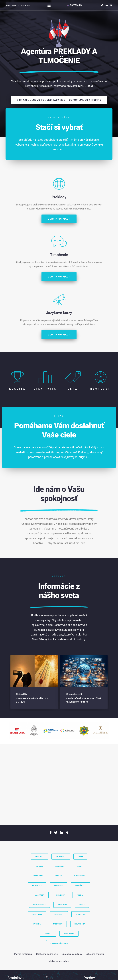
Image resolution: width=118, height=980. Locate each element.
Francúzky (38, 876)
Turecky (48, 934)
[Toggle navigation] (49, 5)
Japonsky (58, 885)
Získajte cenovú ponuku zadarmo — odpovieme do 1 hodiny (59, 100)
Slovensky (37, 914)
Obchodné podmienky (47, 954)
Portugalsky (39, 905)
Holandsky (80, 924)
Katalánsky (80, 885)
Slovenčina (74, 5)
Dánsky (40, 866)
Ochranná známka (95, 954)
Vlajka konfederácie (59, 961)
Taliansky (58, 924)
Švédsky (37, 924)
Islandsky (37, 885)
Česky (80, 857)
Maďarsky (40, 895)
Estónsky (59, 866)
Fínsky (79, 866)
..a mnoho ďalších (59, 943)
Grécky (58, 876)
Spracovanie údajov (72, 954)
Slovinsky (59, 914)
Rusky (82, 905)
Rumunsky (62, 905)
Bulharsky (61, 857)
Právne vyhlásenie (23, 954)
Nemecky (61, 895)
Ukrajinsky (69, 934)
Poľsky (80, 895)
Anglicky (39, 857)
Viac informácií (59, 343)
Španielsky (81, 914)
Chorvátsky (79, 876)
